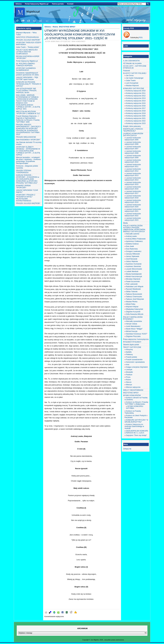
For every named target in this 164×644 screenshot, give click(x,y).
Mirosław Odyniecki (133, 279)
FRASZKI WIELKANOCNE (26, 137)
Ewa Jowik (130, 246)
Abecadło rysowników (134, 321)
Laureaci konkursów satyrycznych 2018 (133, 197)
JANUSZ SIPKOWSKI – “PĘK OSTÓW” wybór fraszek (27, 78)
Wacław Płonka (132, 302)
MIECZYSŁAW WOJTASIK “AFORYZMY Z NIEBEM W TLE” (28, 112)
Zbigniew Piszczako (133, 336)
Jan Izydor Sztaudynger (135, 78)
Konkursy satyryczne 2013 (136, 98)
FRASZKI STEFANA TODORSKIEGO (24, 172)
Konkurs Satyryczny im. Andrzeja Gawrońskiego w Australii (134, 426)
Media (126, 223)
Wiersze (129, 385)
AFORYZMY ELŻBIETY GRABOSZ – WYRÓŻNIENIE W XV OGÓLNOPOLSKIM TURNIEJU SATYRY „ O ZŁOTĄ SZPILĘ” (28, 151)
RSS (141, 38)
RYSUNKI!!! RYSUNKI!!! (132, 342)
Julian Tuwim (131, 81)
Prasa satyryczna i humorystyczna (136, 339)
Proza (128, 377)
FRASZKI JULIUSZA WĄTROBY (28, 40)
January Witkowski (133, 254)
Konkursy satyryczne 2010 (136, 91)
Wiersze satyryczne (133, 387)
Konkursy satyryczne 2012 (136, 96)
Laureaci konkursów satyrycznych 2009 (133, 157)
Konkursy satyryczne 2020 (136, 116)
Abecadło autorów (133, 234)
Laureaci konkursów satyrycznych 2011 (133, 166)
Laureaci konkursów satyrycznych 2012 (133, 170)
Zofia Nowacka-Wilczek (135, 314)
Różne (55, 27)
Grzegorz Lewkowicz (134, 251)
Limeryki (129, 370)
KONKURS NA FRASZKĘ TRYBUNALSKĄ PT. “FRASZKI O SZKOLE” (29, 84)
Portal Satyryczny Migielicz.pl (37, 4)
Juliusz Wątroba (132, 261)
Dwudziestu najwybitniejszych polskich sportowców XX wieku (27, 74)
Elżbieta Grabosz (132, 244)
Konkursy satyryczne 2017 (136, 108)
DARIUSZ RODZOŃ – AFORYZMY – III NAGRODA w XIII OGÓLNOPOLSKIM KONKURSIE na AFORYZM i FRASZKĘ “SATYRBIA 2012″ (28, 179)
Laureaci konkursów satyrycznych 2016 (133, 188)
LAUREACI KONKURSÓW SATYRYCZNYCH (133, 135)
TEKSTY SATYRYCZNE (132, 347)
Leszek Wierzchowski (134, 269)
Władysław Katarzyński (135, 309)
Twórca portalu (58, 4)
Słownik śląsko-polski (131, 345)
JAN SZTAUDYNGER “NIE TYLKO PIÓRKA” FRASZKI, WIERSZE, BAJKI (26, 91)
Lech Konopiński (132, 83)
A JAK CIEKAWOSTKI (132, 61)
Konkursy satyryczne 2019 (136, 113)
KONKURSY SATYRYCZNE (134, 88)
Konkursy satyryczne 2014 (136, 101)
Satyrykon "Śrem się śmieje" (137, 435)
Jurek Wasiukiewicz (133, 326)
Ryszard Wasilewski (133, 289)
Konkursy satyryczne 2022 (136, 121)
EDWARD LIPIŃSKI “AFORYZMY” (24, 187)
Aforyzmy (129, 349)
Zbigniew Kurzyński (133, 312)
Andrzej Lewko (131, 236)
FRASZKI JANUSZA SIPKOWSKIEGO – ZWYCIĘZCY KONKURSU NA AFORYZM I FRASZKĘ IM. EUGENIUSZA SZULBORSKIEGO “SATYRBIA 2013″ (29, 130)
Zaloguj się (127, 449)
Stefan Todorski (132, 292)
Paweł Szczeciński (133, 282)
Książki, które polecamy (132, 126)
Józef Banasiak (132, 259)
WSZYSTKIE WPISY (67, 27)
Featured (127, 71)
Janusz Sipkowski (133, 256)
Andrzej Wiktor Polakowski (136, 239)
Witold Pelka (131, 304)
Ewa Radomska (132, 249)
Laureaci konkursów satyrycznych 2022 (133, 215)
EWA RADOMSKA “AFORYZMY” (28, 140)
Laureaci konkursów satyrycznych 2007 (133, 148)
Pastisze (129, 375)
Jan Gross (130, 76)
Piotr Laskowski (132, 284)
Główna (19, 4)
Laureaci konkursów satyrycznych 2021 (133, 210)
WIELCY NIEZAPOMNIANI (133, 390)
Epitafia (129, 352)
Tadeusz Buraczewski (134, 294)
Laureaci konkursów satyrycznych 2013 (133, 174)
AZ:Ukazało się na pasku (132, 63)
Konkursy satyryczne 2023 (136, 123)
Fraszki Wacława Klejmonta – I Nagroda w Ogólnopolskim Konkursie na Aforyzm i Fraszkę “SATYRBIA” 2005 (28, 119)
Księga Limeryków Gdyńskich (137, 367)
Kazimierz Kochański (134, 264)
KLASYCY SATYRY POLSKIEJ (135, 73)
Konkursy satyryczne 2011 (136, 93)
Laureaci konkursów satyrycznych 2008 (133, 152)
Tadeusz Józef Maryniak (135, 299)
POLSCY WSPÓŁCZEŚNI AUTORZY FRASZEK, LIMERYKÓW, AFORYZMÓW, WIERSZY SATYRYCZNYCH (134, 229)
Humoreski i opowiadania (135, 362)
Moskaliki (129, 372)
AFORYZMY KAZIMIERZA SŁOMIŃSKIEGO (26, 69)
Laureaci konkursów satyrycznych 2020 (133, 206)
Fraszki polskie (132, 357)
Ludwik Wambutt (132, 271)
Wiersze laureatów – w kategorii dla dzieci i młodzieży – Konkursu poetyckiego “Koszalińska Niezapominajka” (28, 160)
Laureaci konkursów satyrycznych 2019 (133, 201)
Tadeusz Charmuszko (134, 297)
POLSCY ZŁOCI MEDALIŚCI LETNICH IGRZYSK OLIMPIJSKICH (27, 52)
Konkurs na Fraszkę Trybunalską (133, 412)
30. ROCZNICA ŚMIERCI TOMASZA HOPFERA (26, 65)
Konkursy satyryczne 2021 (136, 118)
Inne (128, 365)
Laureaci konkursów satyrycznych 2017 (133, 192)
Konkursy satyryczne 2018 (136, 111)
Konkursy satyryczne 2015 (136, 103)
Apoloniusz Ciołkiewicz (134, 241)
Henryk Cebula (132, 324)
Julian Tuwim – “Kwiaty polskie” (28, 47)
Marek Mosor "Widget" (134, 329)
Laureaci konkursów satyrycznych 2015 (133, 183)
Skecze (129, 382)
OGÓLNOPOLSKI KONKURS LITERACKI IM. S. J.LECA (136, 432)
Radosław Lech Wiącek (135, 287)
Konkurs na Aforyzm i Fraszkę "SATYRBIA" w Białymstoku (136, 403)
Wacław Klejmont (132, 86)
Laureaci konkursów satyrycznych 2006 (133, 143)
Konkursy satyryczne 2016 (136, 106)
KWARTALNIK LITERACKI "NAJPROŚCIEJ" (133, 130)
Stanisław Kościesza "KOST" (137, 334)
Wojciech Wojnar (132, 307)
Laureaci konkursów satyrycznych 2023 (133, 219)
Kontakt (70, 4)
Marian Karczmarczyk (134, 276)
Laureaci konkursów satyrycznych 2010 (133, 161)
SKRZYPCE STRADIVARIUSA (28, 37)
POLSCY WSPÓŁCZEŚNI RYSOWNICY (133, 318)
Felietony (129, 355)
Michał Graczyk (132, 331)
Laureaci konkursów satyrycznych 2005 (133, 139)
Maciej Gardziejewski (134, 274)
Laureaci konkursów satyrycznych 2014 (133, 179)
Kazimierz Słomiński (133, 266)
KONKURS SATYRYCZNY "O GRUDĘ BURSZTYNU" (136, 421)
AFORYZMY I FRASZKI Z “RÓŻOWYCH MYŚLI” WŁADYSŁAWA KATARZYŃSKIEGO (26, 198)
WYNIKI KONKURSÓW (132, 395)
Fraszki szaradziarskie (134, 360)
